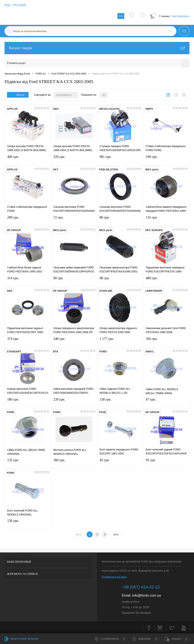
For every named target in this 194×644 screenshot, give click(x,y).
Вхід (7, 5)
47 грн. (166, 402)
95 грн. (166, 462)
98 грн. (120, 280)
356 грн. (166, 341)
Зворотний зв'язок (21, 639)
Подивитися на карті (114, 577)
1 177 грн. (120, 341)
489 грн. (166, 280)
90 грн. (74, 280)
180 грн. (28, 402)
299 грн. (28, 220)
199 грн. (166, 159)
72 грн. (74, 220)
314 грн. (28, 280)
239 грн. (74, 402)
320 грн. (74, 159)
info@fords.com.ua (147, 595)
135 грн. (166, 220)
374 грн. (28, 341)
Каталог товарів (97, 48)
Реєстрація (19, 5)
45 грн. (120, 462)
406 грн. (28, 159)
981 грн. (120, 159)
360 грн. (74, 462)
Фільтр (18, 95)
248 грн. (74, 341)
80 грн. (120, 220)
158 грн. (120, 402)
